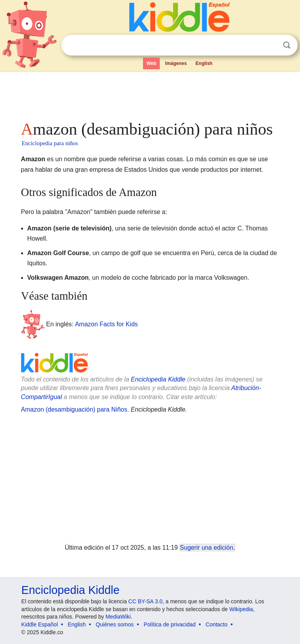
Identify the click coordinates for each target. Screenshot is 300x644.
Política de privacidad (170, 624)
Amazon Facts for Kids (106, 324)
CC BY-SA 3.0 (146, 601)
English (204, 63)
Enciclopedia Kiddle (158, 379)
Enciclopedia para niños (50, 143)
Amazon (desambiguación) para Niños (74, 409)
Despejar (271, 45)
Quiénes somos (115, 624)
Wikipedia (241, 609)
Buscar (287, 45)
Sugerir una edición (207, 548)
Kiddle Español (40, 624)
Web (151, 63)
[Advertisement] (150, 94)
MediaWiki (118, 617)
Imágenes (176, 63)
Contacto (216, 624)
